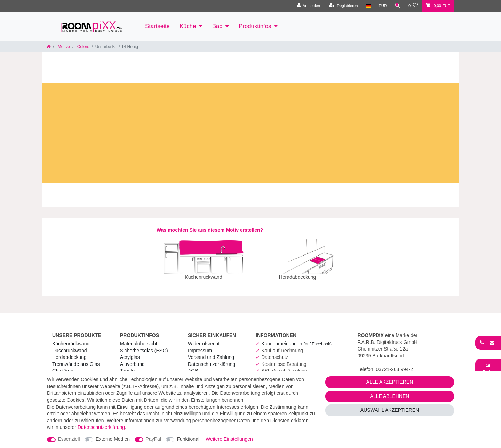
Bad (217, 26)
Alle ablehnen (390, 396)
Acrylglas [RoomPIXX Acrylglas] (130, 352)
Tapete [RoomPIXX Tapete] (127, 366)
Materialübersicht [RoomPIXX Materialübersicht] (139, 339)
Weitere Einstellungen (229, 439)
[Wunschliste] (413, 6)
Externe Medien (113, 439)
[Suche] (398, 6)
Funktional (188, 439)
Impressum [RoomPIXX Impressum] (200, 346)
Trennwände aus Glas (76, 359)
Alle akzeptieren (390, 382)
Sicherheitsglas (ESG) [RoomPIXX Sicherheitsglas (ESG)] (144, 346)
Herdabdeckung (69, 352)
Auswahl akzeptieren (390, 410)
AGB (193, 366)
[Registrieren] (343, 6)
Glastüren (63, 366)
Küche (188, 26)
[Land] (368, 6)
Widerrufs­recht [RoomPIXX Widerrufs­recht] (204, 339)
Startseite (157, 26)
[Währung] (383, 6)
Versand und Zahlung (211, 352)
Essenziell (69, 439)
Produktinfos (255, 26)
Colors (82, 47)
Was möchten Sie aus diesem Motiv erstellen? (210, 230)
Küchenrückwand (71, 339)
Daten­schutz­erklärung (212, 359)
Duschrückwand (70, 346)
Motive (63, 47)
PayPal (153, 439)
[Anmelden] (308, 6)
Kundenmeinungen (296, 339)
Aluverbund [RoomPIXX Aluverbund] (132, 359)
